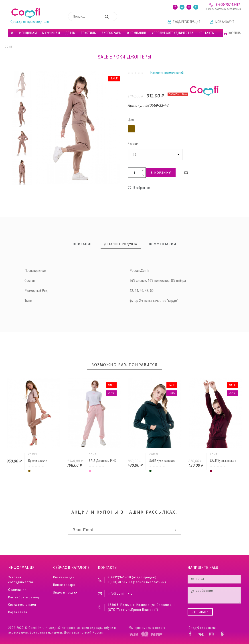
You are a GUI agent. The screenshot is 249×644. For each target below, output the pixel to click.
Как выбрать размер (24, 597)
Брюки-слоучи (38, 461)
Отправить (200, 612)
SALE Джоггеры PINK (102, 461)
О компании (17, 590)
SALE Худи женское (162, 461)
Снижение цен (64, 577)
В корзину (161, 173)
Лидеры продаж (65, 593)
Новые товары (64, 585)
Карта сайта (18, 612)
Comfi (9, 47)
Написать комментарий (167, 73)
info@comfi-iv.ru (120, 594)
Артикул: (137, 106)
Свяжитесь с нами (22, 605)
